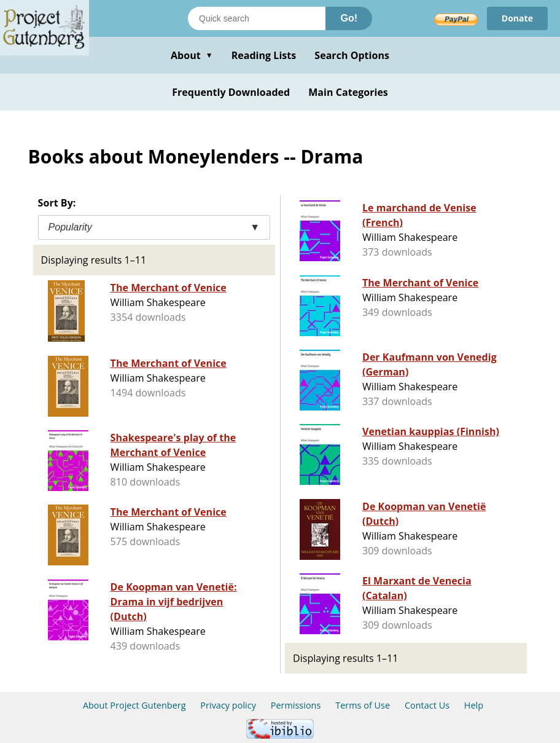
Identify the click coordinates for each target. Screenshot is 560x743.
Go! (349, 18)
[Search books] (257, 18)
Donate (517, 18)
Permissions (296, 705)
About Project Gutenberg (134, 705)
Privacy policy (228, 705)
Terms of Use (363, 705)
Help (474, 705)
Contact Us (427, 705)
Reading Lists (264, 55)
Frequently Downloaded (231, 92)
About (192, 55)
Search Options (352, 55)
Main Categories (348, 92)
